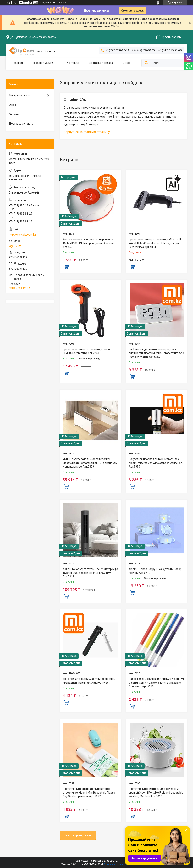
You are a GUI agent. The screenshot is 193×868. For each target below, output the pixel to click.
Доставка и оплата (101, 63)
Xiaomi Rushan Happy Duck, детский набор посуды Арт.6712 (155, 571)
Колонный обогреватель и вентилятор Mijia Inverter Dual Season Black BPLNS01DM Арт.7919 (90, 573)
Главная (18, 63)
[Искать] (146, 63)
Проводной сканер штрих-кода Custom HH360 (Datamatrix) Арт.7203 (88, 351)
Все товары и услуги (78, 835)
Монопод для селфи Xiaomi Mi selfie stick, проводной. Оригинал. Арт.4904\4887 (89, 681)
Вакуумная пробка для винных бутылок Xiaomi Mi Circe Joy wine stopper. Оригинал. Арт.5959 (156, 463)
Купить (66, 266)
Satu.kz (114, 861)
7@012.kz (15, 246)
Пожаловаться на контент (118, 864)
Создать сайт (48, 3)
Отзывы (14, 114)
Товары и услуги (43, 63)
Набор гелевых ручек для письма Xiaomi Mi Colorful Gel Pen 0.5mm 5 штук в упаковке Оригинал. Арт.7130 (156, 683)
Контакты (73, 63)
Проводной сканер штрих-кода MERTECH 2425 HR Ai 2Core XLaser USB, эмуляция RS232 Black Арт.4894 (155, 243)
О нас (126, 63)
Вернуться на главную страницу (87, 132)
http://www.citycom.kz (22, 235)
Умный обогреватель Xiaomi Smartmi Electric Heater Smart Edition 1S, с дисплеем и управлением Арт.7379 (90, 463)
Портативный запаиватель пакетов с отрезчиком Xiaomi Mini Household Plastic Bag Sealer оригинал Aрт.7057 (89, 793)
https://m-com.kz (19, 288)
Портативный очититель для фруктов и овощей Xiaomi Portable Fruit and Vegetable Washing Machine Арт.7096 (156, 793)
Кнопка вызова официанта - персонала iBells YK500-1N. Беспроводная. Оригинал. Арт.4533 (89, 243)
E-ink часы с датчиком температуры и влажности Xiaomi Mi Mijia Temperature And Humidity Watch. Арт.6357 (156, 353)
